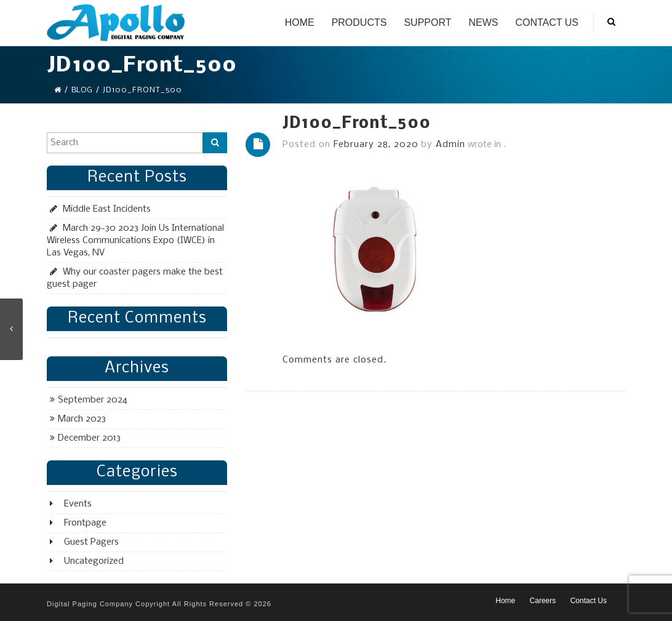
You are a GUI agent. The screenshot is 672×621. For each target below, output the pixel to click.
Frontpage (85, 523)
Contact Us (547, 22)
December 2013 (89, 438)
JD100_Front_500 (357, 124)
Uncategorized (94, 561)
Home (300, 22)
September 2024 (93, 400)
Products (359, 22)
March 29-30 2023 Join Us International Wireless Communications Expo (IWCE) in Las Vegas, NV (135, 241)
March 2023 (82, 419)
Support (427, 22)
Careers (543, 601)
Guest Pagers (91, 542)
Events (78, 504)
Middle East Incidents (107, 209)
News (483, 22)
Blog (82, 90)
